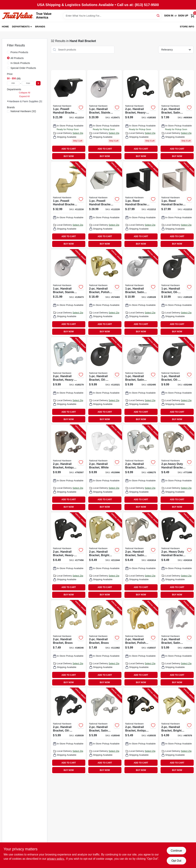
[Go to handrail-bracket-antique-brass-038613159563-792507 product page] (68, 468)
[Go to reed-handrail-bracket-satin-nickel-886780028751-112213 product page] (177, 205)
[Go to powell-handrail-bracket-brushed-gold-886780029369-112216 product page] (68, 205)
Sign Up (183, 16)
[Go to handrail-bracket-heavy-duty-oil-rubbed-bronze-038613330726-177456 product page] (68, 556)
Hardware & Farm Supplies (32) (26, 101)
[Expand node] (8, 101)
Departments (21, 27)
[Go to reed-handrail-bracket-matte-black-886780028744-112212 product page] (141, 205)
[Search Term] (112, 16)
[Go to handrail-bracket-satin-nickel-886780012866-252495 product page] (141, 381)
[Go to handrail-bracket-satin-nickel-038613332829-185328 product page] (141, 293)
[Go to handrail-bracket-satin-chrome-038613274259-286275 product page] (141, 468)
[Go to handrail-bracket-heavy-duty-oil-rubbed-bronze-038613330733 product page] (141, 115)
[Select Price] (38, 83)
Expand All (24, 96)
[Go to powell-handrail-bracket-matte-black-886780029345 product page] (68, 115)
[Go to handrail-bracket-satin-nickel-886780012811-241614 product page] (141, 556)
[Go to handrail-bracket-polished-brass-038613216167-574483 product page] (105, 293)
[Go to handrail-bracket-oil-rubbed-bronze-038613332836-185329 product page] (177, 293)
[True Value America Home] (18, 16)
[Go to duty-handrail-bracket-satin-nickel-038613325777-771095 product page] (177, 468)
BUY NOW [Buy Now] (69, 156)
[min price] (13, 83)
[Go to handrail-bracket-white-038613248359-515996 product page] (105, 468)
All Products (17, 58)
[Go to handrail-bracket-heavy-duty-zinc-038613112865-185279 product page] (68, 381)
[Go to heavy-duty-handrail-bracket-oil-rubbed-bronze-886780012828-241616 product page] (177, 556)
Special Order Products (23, 68)
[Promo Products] (8, 52)
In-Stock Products (20, 63)
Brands (40, 27)
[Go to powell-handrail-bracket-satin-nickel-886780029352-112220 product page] (105, 205)
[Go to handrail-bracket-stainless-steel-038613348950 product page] (105, 115)
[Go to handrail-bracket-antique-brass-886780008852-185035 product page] (141, 731)
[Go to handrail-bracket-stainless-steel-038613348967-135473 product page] (68, 293)
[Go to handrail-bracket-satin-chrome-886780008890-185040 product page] (105, 731)
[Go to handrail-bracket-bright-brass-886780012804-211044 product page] (105, 556)
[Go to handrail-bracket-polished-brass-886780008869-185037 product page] (141, 644)
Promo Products (19, 52)
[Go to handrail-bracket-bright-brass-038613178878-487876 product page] (177, 731)
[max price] (28, 83)
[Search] (158, 15)
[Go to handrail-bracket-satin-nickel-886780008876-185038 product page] (177, 644)
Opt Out (176, 861)
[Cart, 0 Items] (192, 16)
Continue (176, 851)
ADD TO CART (69, 149)
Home (5, 27)
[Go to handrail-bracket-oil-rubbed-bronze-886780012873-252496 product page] (177, 381)
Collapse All (24, 93)
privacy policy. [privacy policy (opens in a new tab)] (56, 859)
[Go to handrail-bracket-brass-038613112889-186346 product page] (68, 644)
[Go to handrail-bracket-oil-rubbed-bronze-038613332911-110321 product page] (105, 381)
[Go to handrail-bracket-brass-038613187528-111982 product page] (105, 644)
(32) (23, 111)
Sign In (169, 16)
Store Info (187, 27)
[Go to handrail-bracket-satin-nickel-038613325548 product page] (177, 115)
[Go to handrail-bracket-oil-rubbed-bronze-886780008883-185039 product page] (68, 731)
